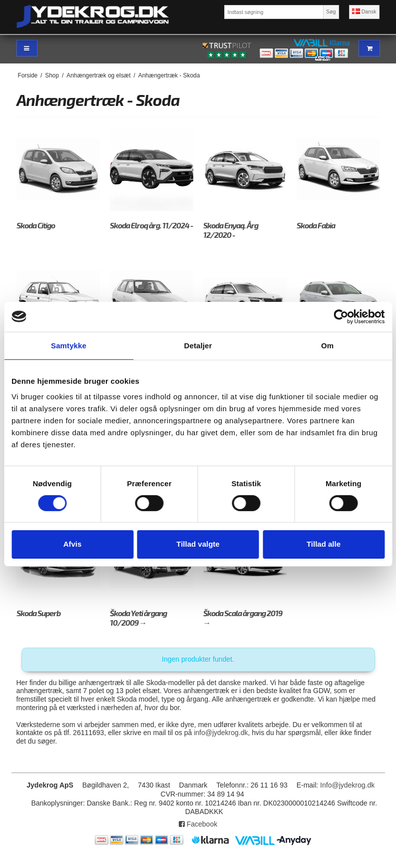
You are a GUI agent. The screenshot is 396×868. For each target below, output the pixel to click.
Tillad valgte (198, 544)
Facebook (198, 824)
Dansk (364, 11)
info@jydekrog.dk (221, 733)
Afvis (73, 544)
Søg (331, 11)
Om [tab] (327, 345)
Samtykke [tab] (69, 345)
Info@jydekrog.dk (347, 785)
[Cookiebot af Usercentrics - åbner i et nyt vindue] (341, 316)
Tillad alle (324, 544)
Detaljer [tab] (198, 345)
